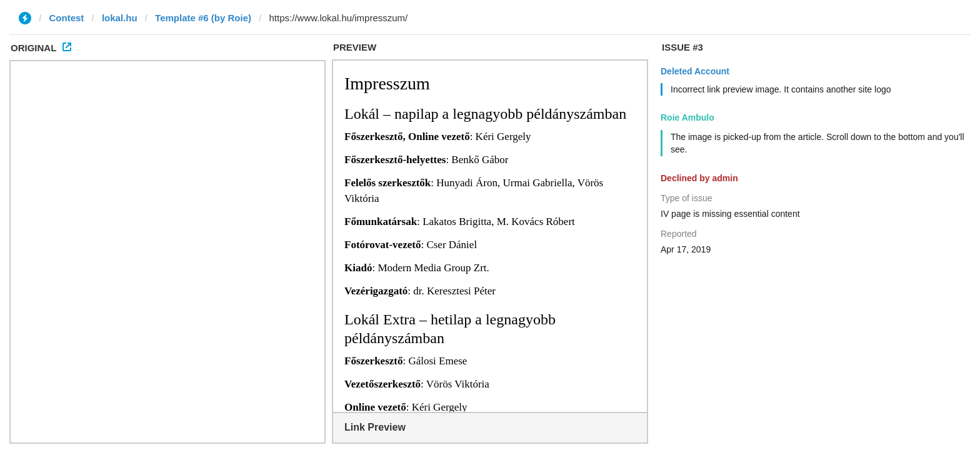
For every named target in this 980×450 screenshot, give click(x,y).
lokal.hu (120, 18)
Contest (67, 18)
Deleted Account (695, 71)
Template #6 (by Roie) (203, 18)
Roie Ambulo (687, 117)
